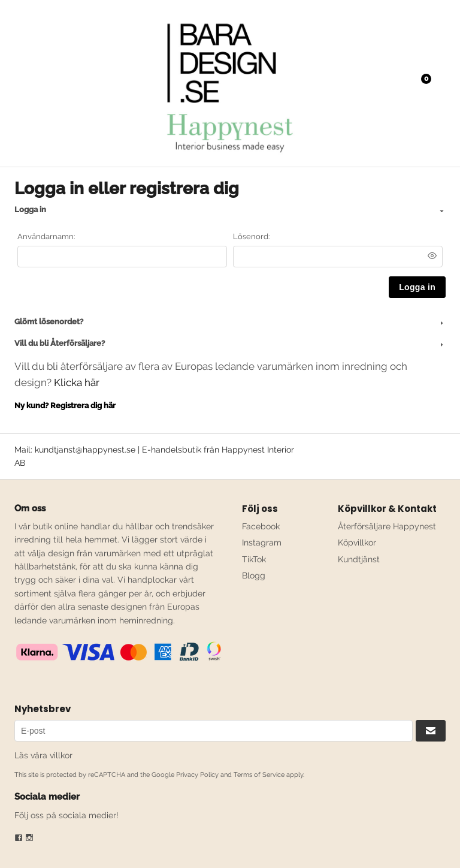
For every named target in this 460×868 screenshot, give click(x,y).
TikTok (254, 559)
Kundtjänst (359, 559)
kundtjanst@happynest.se (85, 450)
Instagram (262, 542)
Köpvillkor (357, 542)
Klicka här (77, 382)
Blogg (254, 575)
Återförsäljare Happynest (387, 526)
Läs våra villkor (43, 755)
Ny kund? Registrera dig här (65, 406)
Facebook (261, 526)
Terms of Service (259, 775)
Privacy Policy (197, 775)
